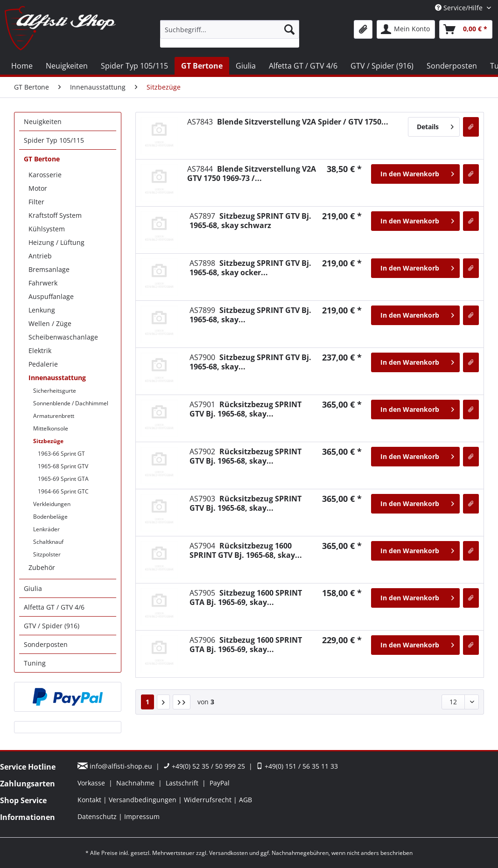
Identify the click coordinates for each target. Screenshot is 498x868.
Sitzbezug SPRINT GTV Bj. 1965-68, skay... (250, 315)
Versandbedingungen (144, 800)
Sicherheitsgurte (55, 391)
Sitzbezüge (48, 441)
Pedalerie (43, 364)
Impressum (142, 816)
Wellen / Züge (50, 323)
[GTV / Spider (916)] (382, 66)
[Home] (22, 66)
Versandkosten (228, 853)
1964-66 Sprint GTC (63, 491)
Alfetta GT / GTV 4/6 (54, 607)
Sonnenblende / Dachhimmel (71, 403)
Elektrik (40, 351)
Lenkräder (46, 529)
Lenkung (42, 310)
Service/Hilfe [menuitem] (460, 8)
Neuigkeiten (43, 122)
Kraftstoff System (55, 215)
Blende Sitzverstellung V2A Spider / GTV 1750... (288, 122)
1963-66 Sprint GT (61, 454)
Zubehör (42, 567)
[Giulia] (246, 66)
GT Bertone (42, 159)
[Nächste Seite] (163, 702)
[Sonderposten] (452, 66)
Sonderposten (46, 644)
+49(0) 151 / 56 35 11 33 (297, 766)
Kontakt (90, 800)
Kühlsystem (47, 229)
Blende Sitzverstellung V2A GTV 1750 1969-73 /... (252, 174)
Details (435, 125)
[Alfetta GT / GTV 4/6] (303, 66)
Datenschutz (98, 816)
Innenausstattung (57, 378)
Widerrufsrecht (209, 800)
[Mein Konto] (406, 29)
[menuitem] (230, 34)
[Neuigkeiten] (67, 66)
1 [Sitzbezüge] (147, 702)
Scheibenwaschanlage (63, 337)
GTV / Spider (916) (52, 626)
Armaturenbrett (54, 416)
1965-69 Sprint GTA (63, 479)
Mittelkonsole (51, 428)
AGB (245, 800)
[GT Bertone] (202, 66)
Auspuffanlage (51, 296)
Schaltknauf (48, 542)
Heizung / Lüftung (56, 242)
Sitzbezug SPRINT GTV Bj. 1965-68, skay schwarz (250, 221)
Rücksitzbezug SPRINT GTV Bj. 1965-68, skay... (245, 409)
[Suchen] (289, 29)
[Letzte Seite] (182, 702)
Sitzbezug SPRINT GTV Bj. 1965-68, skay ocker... (250, 268)
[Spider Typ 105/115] (134, 66)
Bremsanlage (49, 269)
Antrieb (40, 256)
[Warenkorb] (466, 29)
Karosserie (45, 175)
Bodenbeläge (50, 517)
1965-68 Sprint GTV (63, 466)
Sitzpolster (47, 554)
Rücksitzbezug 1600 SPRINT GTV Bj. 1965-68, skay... (246, 550)
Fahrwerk (43, 283)
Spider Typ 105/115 (54, 140)
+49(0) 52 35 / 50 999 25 (204, 766)
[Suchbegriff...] (230, 29)
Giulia (33, 588)
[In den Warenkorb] (415, 174)
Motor (38, 188)
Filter (36, 202)
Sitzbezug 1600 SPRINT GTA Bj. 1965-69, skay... (246, 597)
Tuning (35, 663)
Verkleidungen (52, 504)
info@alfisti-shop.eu (116, 766)
